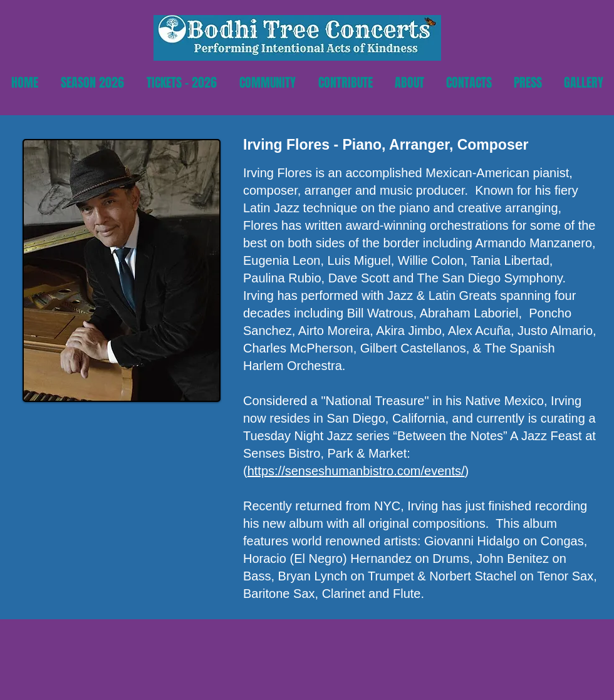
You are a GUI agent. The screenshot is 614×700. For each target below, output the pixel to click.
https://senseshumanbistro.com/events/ (356, 471)
